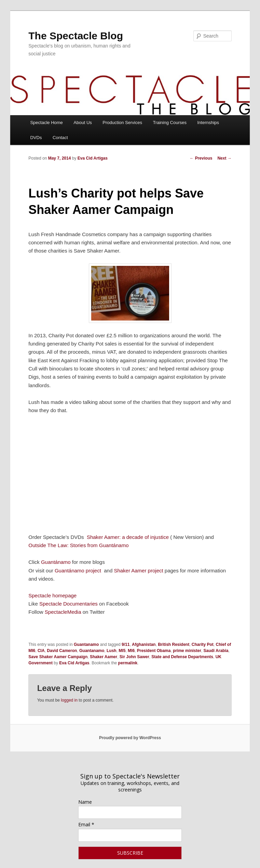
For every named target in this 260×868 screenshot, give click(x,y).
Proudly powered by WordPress (130, 738)
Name (85, 802)
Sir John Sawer (134, 657)
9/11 (126, 645)
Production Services (122, 123)
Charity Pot (203, 645)
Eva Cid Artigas (93, 158)
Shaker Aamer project (138, 571)
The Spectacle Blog (76, 36)
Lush (112, 651)
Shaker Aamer (104, 657)
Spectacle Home (46, 123)
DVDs (36, 138)
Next (224, 158)
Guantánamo (56, 562)
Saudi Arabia (216, 651)
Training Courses (170, 123)
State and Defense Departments (182, 657)
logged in (69, 700)
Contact (60, 138)
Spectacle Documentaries (69, 604)
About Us (83, 123)
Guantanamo (86, 645)
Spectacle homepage (52, 595)
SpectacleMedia (63, 612)
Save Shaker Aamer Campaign (58, 657)
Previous (201, 158)
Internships (208, 123)
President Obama (154, 651)
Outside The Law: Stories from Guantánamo (78, 545)
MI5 (122, 651)
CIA (41, 651)
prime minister (187, 651)
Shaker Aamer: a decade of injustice (128, 537)
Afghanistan (144, 645)
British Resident (174, 645)
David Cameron (62, 651)
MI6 (131, 651)
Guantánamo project (78, 571)
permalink (128, 663)
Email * (86, 824)
